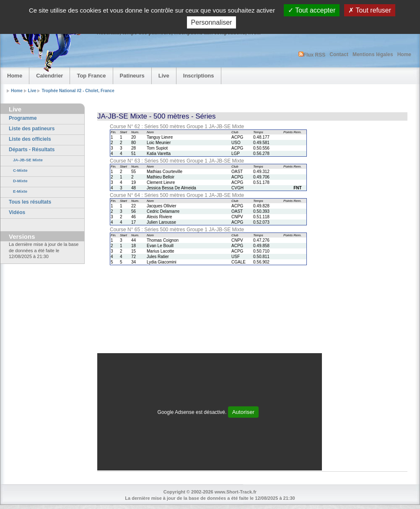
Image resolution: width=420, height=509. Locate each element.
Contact (339, 54)
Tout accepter (312, 10)
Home (404, 54)
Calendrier (49, 76)
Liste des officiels (30, 139)
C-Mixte (20, 170)
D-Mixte (20, 181)
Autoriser (243, 412)
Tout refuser (370, 10)
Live (164, 76)
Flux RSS (312, 55)
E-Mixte (20, 191)
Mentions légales (373, 54)
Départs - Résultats (32, 150)
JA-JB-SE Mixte (28, 160)
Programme (23, 118)
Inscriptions (199, 76)
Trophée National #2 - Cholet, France (78, 91)
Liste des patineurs (32, 129)
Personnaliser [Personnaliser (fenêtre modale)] (212, 22)
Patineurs (132, 76)
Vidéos (17, 212)
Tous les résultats (30, 202)
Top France (91, 76)
